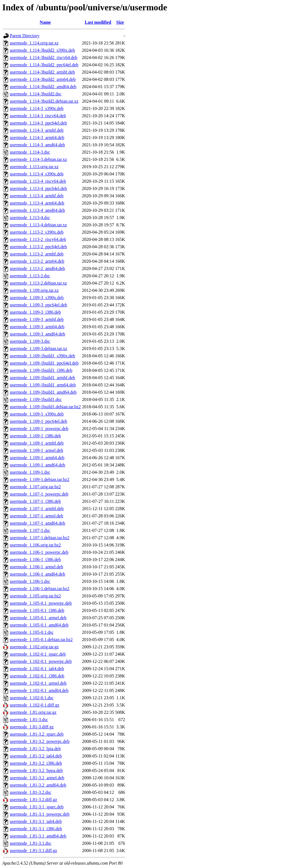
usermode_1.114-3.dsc (30, 152)
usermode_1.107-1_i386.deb (35, 501)
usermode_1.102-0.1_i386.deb (37, 676)
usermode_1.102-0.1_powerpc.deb (41, 661)
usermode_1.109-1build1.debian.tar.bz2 (45, 407)
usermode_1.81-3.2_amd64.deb (38, 785)
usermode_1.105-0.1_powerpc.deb (41, 603)
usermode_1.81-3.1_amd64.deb (38, 836)
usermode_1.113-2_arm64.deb (37, 261)
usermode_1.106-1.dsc (30, 581)
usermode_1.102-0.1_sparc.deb (38, 654)
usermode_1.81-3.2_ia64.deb (36, 756)
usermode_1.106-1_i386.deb (35, 559)
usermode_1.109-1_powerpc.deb (39, 429)
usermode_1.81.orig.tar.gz (33, 712)
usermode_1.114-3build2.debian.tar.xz (44, 101)
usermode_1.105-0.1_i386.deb (37, 610)
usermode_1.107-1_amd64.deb (37, 523)
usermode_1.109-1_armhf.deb (37, 443)
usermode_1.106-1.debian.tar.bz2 (40, 589)
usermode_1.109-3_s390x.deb (37, 298)
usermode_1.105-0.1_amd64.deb (39, 625)
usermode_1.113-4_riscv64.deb (38, 181)
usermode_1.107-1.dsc (30, 530)
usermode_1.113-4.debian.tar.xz (38, 225)
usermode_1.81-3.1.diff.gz (33, 851)
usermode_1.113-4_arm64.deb (37, 203)
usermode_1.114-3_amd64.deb (37, 145)
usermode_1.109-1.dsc (30, 472)
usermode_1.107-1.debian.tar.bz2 (40, 538)
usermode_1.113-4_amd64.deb (37, 210)
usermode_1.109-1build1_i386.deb (41, 370)
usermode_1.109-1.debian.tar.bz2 (40, 479)
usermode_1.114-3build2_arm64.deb (43, 79)
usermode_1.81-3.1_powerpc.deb (40, 814)
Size (120, 22)
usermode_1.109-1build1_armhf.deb (42, 378)
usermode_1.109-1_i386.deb (35, 436)
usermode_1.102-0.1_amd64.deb (39, 690)
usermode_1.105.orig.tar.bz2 (35, 596)
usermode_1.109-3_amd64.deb (37, 334)
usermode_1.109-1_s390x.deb (37, 414)
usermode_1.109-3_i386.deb (35, 312)
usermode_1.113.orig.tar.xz (34, 167)
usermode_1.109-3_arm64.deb (37, 327)
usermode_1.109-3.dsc (30, 341)
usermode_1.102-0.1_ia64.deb (37, 669)
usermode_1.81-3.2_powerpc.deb (40, 741)
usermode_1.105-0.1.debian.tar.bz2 (41, 640)
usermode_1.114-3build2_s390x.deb (42, 50)
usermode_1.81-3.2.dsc (31, 792)
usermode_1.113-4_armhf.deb (37, 196)
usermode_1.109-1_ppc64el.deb (38, 421)
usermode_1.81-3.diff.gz (32, 727)
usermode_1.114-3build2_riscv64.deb (44, 58)
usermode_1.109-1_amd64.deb (37, 465)
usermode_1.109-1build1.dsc (36, 399)
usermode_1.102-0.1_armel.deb (38, 683)
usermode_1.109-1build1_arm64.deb (43, 385)
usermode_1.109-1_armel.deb (36, 450)
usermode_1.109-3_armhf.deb (37, 319)
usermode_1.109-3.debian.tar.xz (38, 349)
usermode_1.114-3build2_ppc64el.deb (44, 65)
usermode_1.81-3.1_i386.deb (36, 829)
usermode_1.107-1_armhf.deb (37, 509)
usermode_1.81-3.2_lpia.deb (35, 749)
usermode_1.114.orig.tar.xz (34, 43)
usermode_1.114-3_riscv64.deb (38, 116)
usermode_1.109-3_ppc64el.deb (38, 305)
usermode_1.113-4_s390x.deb (37, 174)
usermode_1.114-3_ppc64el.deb (38, 123)
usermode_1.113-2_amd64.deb (37, 268)
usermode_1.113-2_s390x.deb (37, 232)
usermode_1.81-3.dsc (29, 720)
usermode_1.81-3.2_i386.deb (36, 763)
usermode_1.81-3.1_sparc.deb (37, 807)
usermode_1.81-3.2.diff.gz (33, 800)
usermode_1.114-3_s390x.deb (37, 108)
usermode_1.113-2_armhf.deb (37, 254)
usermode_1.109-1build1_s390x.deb (42, 356)
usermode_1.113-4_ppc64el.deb (38, 188)
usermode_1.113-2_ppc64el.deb (38, 247)
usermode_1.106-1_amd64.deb (37, 574)
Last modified (98, 22)
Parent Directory (25, 36)
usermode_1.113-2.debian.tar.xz (38, 283)
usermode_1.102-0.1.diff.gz (34, 705)
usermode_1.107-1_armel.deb (36, 516)
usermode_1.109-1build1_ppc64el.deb (44, 363)
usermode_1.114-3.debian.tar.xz (38, 159)
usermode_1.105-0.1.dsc (32, 632)
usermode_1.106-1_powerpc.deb (39, 552)
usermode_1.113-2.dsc (30, 276)
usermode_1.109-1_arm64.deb (37, 458)
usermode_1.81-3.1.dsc (31, 843)
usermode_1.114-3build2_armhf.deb (42, 72)
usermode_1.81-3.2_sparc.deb (37, 734)
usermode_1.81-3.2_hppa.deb (36, 770)
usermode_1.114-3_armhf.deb (37, 130)
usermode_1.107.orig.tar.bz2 (35, 487)
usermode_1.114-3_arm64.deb (37, 138)
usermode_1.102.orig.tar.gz (34, 647)
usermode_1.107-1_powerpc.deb (39, 494)
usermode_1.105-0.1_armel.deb (38, 618)
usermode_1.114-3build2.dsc (36, 94)
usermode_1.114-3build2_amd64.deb (43, 87)
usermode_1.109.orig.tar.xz (34, 290)
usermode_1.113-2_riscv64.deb (38, 239)
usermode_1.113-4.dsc (30, 218)
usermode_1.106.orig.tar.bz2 (35, 545)
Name (45, 22)
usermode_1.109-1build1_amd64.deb (43, 392)
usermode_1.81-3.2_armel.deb (37, 778)
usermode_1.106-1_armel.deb (36, 567)
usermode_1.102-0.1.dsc (32, 698)
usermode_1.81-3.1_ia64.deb (36, 821)
